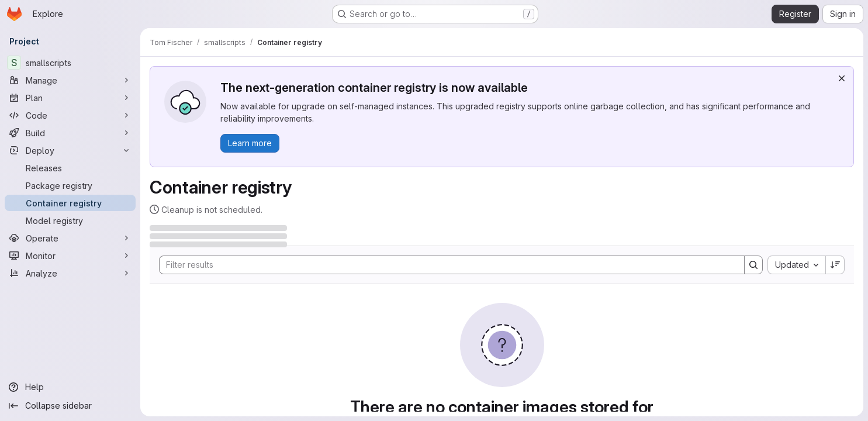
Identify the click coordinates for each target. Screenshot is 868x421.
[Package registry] (70, 185)
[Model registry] (70, 220)
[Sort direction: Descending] (835, 265)
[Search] (446, 265)
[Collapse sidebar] (70, 406)
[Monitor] (70, 256)
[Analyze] (70, 273)
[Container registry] (70, 203)
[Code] (70, 115)
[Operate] (70, 238)
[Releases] (70, 168)
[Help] (70, 387)
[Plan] (70, 98)
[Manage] (70, 80)
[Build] (70, 133)
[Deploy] (70, 150)
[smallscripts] (70, 63)
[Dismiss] (842, 78)
